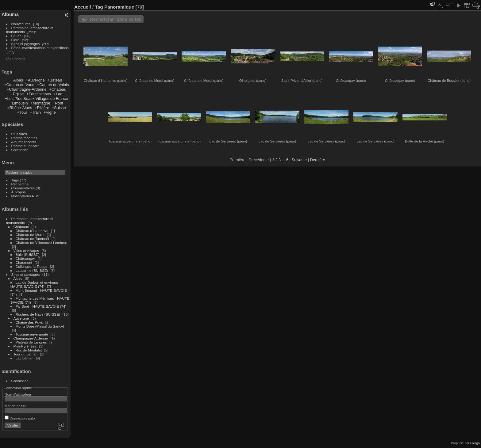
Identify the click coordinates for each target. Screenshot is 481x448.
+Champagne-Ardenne (27, 89)
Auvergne (21, 318)
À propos (19, 192)
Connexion (20, 381)
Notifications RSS (25, 196)
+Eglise (17, 94)
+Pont (58, 103)
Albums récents (24, 142)
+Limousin (19, 103)
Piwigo (475, 443)
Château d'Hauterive (32, 231)
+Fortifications (39, 94)
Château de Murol (30, 235)
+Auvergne (35, 80)
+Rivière (42, 108)
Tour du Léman (26, 354)
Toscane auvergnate (32, 334)
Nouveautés (21, 24)
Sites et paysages (26, 44)
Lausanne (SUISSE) (32, 270)
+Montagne (40, 103)
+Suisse (59, 108)
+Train (35, 112)
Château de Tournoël (32, 239)
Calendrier (20, 150)
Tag (99, 7)
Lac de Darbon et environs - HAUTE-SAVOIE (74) (35, 284)
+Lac (58, 94)
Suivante (299, 160)
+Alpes (17, 80)
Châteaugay (25, 258)
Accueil (83, 7)
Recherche (20, 184)
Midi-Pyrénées (25, 346)
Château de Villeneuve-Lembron (42, 243)
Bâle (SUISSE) (28, 254)
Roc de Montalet (29, 350)
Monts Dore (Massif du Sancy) (40, 326)
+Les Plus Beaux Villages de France (37, 99)
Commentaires (23, 188)
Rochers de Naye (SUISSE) (38, 314)
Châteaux (21, 227)
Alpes (18, 278)
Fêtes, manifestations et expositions (40, 48)
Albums (10, 14)
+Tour (22, 112)
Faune (16, 36)
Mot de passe (15, 406)
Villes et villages (26, 251)
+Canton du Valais (53, 85)
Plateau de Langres (31, 342)
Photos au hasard (25, 146)
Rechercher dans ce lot (115, 19)
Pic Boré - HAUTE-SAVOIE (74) (41, 306)
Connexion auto (20, 418)
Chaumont (24, 262)
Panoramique (119, 7)
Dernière (318, 160)
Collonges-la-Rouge (32, 266)
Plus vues (19, 134)
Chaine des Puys (29, 322)
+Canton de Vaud (19, 85)
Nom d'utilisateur (18, 394)
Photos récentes (24, 138)
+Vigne (50, 112)
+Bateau (55, 80)
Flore (15, 40)
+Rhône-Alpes (19, 108)
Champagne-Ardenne (31, 338)
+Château (58, 89)
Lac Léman (25, 358)
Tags (15, 180)
